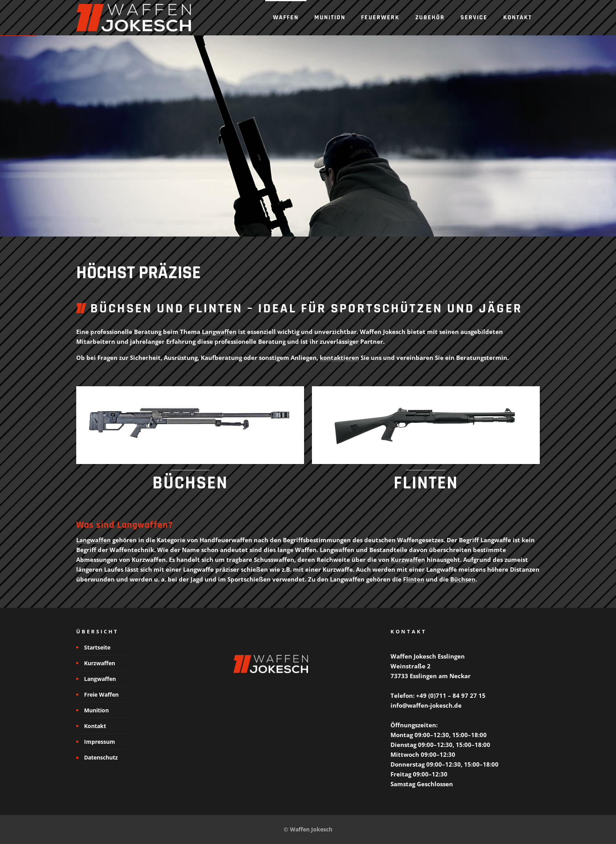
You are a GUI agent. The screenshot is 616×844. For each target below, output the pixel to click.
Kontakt (518, 17)
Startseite (97, 647)
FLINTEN (426, 483)
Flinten (414, 579)
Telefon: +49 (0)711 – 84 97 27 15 (438, 695)
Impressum (100, 742)
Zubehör (430, 17)
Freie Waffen (101, 694)
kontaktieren (339, 358)
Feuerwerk (380, 17)
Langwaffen (219, 332)
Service (474, 17)
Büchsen (463, 579)
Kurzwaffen (408, 560)
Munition (330, 17)
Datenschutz (101, 757)
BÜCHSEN (190, 483)
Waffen (286, 17)
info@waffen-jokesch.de (426, 705)
